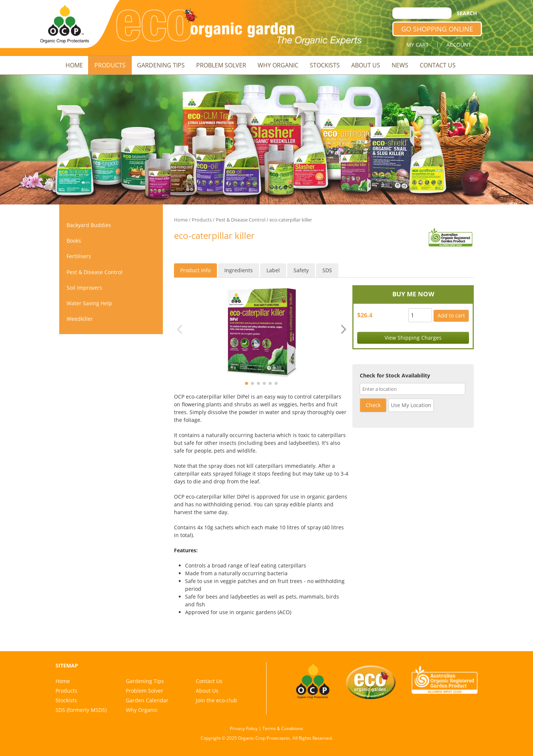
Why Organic (278, 65)
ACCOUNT (459, 45)
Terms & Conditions (283, 728)
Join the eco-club (217, 700)
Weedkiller (80, 319)
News (400, 65)
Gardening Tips (161, 65)
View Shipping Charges (413, 338)
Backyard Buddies (89, 225)
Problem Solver (221, 65)
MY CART (418, 45)
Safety (301, 270)
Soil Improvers (84, 288)
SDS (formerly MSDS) (81, 710)
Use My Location (411, 405)
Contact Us (438, 65)
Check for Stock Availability (395, 375)
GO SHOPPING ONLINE (437, 29)
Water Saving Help (89, 303)
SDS (327, 270)
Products (110, 65)
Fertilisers (79, 256)
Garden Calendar (147, 700)
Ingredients (239, 270)
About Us (366, 65)
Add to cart (451, 315)
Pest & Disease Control (95, 272)
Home (74, 65)
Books (74, 241)
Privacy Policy (244, 728)
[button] (247, 383)
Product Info (195, 270)
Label (273, 270)
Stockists (325, 65)
